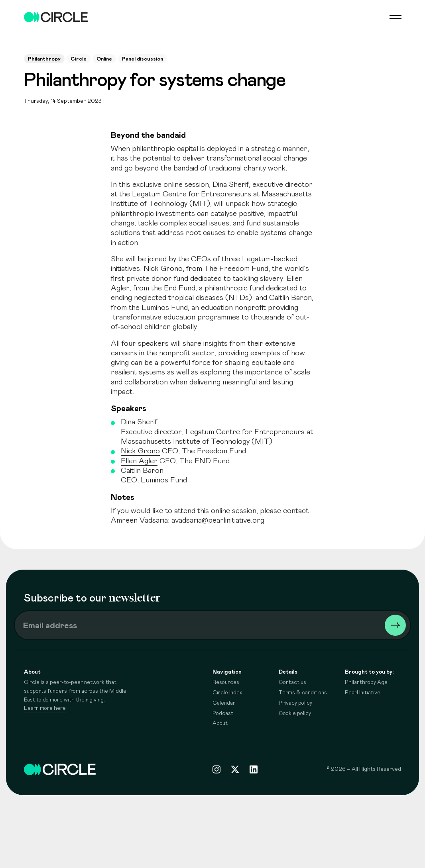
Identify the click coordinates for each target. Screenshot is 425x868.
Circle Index (227, 693)
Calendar (224, 703)
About (220, 723)
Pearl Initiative (363, 693)
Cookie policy (295, 713)
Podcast (223, 713)
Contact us (292, 682)
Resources (226, 682)
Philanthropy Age (366, 682)
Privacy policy (295, 703)
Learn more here (45, 708)
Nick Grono (140, 451)
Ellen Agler (139, 461)
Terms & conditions (303, 693)
